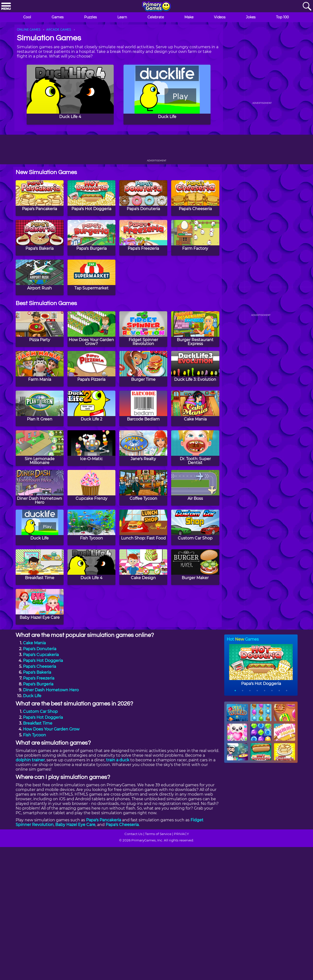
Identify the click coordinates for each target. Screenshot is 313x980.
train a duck (118, 760)
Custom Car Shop (40, 711)
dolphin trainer (30, 760)
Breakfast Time (38, 723)
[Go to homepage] (156, 7)
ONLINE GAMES (29, 30)
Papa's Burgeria (38, 684)
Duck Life (32, 696)
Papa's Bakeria (37, 672)
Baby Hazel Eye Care (75, 825)
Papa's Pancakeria (104, 820)
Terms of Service (158, 834)
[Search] (307, 6)
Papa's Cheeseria (39, 666)
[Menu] (6, 6)
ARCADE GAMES (59, 30)
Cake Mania (34, 643)
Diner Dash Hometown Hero (51, 690)
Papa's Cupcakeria (41, 655)
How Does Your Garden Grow (51, 729)
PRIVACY (181, 834)
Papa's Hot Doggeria (43, 661)
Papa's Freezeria (39, 678)
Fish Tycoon (34, 735)
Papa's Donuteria (40, 649)
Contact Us (134, 834)
